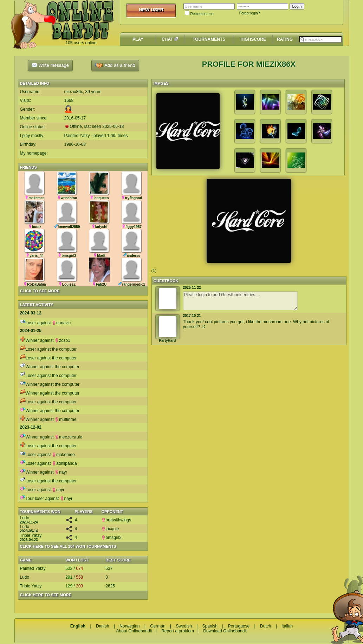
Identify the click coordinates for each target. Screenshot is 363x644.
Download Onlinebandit (225, 631)
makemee (63, 455)
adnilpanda (64, 463)
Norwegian (129, 626)
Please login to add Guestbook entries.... (240, 301)
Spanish (210, 626)
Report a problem (178, 631)
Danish (102, 626)
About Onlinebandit (134, 631)
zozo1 (63, 340)
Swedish (184, 626)
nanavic (61, 323)
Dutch (265, 626)
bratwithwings (116, 520)
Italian (287, 626)
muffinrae (66, 419)
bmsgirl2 (112, 538)
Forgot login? (249, 13)
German (158, 626)
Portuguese (239, 626)
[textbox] (320, 39)
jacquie (110, 529)
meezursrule (69, 437)
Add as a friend (115, 66)
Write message (50, 65)
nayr (61, 472)
